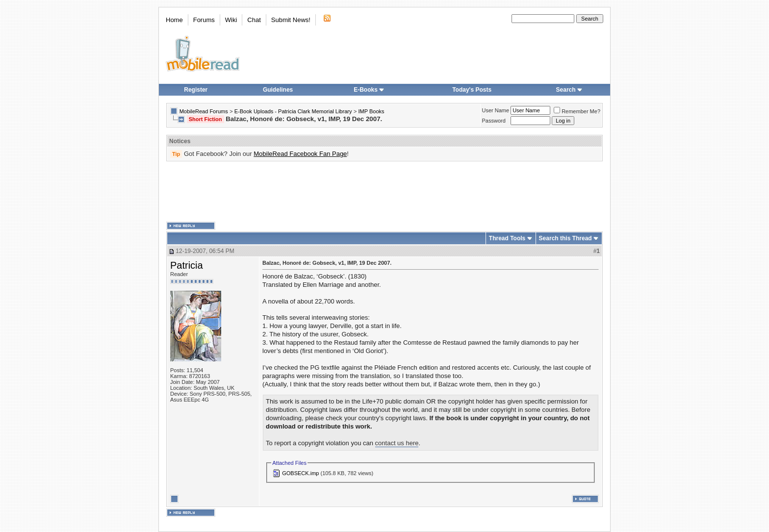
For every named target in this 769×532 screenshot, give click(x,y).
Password (494, 121)
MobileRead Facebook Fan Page (300, 154)
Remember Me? (577, 111)
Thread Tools (507, 238)
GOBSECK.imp (300, 473)
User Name (496, 110)
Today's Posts (472, 90)
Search (569, 90)
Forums (204, 20)
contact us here (397, 443)
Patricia (187, 265)
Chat (254, 20)
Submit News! (291, 20)
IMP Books (372, 111)
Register (196, 90)
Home (174, 20)
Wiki (231, 20)
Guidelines (278, 90)
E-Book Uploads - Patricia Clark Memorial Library (293, 111)
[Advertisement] (384, 192)
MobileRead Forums (204, 111)
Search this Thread (565, 238)
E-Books (369, 90)
